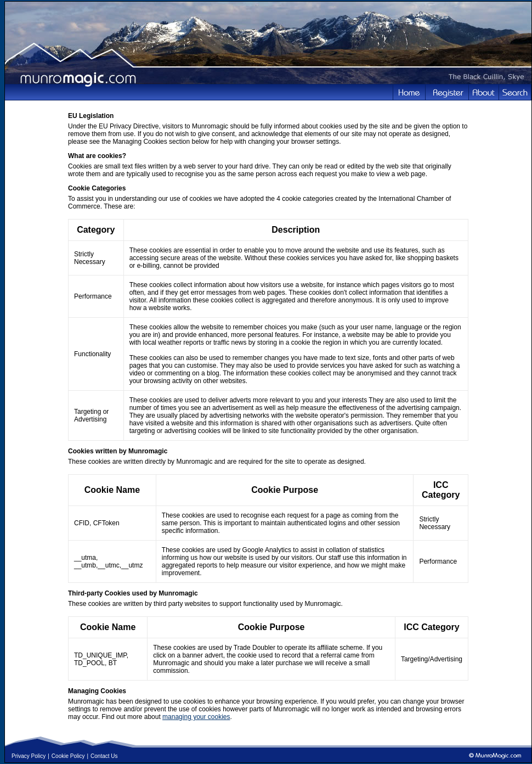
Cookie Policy (68, 756)
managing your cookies (196, 717)
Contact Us (104, 756)
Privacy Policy (29, 756)
